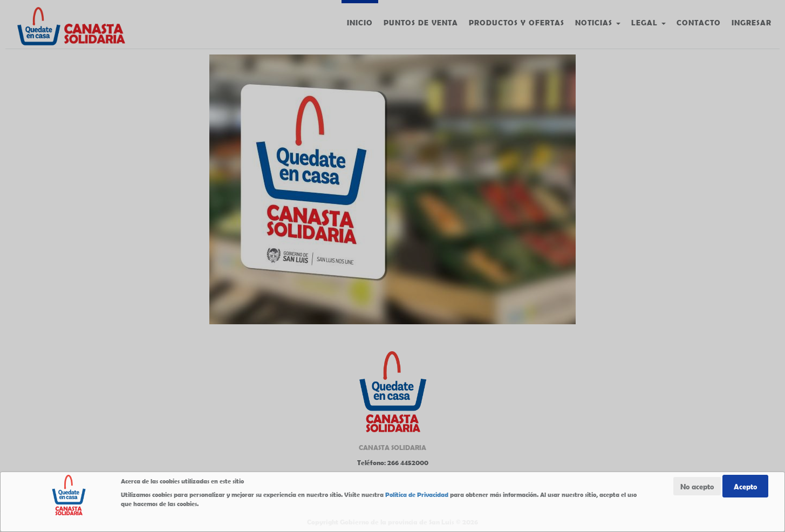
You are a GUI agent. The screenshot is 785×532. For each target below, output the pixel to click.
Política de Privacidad (417, 495)
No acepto (697, 486)
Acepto (745, 486)
